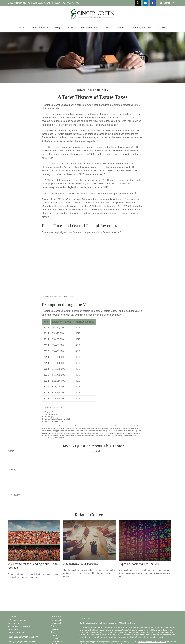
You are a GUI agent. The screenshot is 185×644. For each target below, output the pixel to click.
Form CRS (88, 618)
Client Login (167, 3)
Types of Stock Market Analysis (139, 564)
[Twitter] (138, 3)
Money (54, 635)
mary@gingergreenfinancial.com (23, 642)
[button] (22, 28)
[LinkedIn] (145, 3)
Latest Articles (57, 641)
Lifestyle (55, 638)
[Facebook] (153, 3)
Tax (53, 632)
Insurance (55, 629)
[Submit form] (15, 495)
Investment (56, 623)
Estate (54, 626)
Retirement (56, 620)
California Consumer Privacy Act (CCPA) (152, 642)
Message (13, 469)
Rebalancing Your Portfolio (81, 563)
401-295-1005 (71, 3)
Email (97, 451)
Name (11, 451)
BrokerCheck (130, 623)
